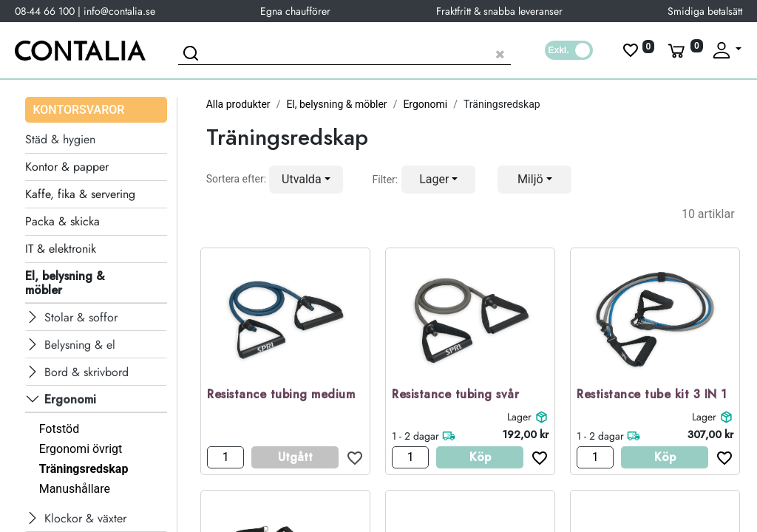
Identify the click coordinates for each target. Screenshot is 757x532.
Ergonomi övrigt (81, 449)
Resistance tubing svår (455, 395)
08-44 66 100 (45, 11)
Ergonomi (425, 104)
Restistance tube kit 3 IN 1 (652, 395)
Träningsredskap (84, 469)
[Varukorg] (684, 50)
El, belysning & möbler (336, 104)
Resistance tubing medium (281, 395)
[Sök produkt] (344, 52)
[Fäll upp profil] (726, 50)
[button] (306, 180)
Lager (519, 417)
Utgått (295, 457)
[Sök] (193, 55)
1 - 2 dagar (415, 436)
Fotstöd (60, 429)
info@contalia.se (119, 11)
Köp (480, 457)
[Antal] (225, 457)
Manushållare (75, 489)
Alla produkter (238, 104)
